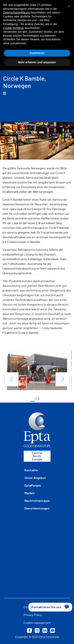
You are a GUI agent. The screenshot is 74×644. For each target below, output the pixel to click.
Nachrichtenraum (37, 501)
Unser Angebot (35, 478)
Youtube (52, 630)
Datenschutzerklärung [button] (17, 13)
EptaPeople (33, 485)
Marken (30, 493)
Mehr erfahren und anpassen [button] (37, 62)
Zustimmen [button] (37, 53)
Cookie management (37, 623)
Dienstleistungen (37, 508)
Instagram (37, 630)
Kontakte (31, 470)
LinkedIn (45, 630)
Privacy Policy (33, 615)
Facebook (29, 630)
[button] (11, 379)
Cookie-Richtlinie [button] (14, 28)
